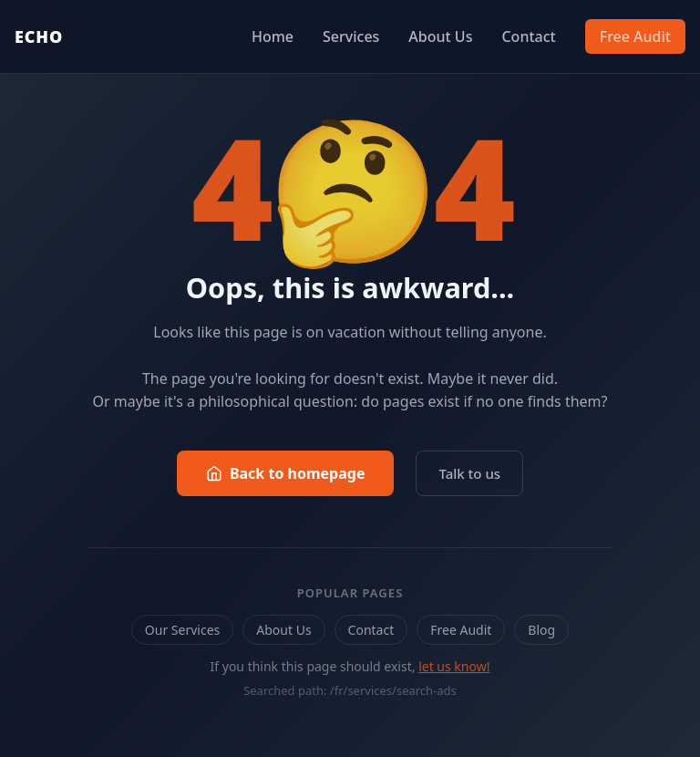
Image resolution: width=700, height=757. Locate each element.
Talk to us (469, 473)
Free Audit (635, 36)
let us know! (454, 666)
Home (273, 36)
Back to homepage (286, 473)
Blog (541, 630)
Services (351, 36)
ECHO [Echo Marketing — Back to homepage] (39, 36)
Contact (528, 36)
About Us (440, 36)
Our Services (182, 630)
